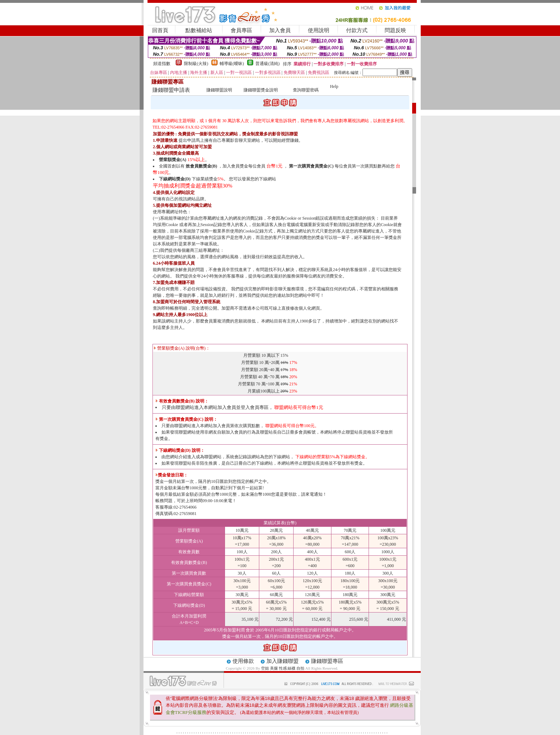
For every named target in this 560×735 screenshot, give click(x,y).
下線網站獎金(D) (175, 179)
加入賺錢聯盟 (282, 661)
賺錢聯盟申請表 (171, 90)
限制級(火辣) (196, 64)
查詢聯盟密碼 (306, 90)
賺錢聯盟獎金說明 (261, 90)
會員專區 (241, 30)
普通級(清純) (267, 64)
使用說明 (319, 30)
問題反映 (395, 30)
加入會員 (280, 30)
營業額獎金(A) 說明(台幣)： (182, 348)
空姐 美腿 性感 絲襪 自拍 (283, 668)
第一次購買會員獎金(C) (311, 166)
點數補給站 (199, 30)
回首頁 (160, 30)
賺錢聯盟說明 (219, 90)
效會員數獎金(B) (201, 166)
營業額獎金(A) (173, 160)
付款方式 (357, 30)
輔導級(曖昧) (232, 64)
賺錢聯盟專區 (327, 661)
